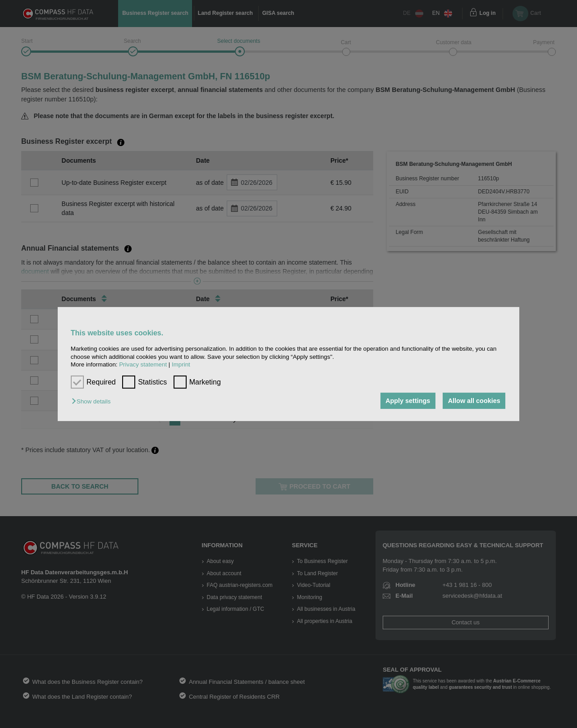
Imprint (181, 364)
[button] (93, 401)
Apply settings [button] (408, 401)
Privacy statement (143, 364)
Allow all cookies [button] (474, 401)
